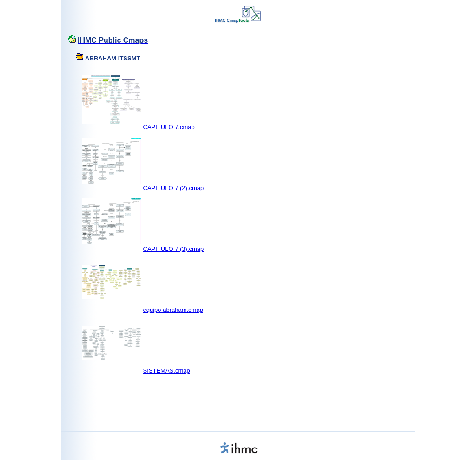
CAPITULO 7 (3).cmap (174, 249)
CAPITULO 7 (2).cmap (174, 188)
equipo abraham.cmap (173, 310)
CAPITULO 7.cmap (169, 127)
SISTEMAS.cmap (167, 371)
